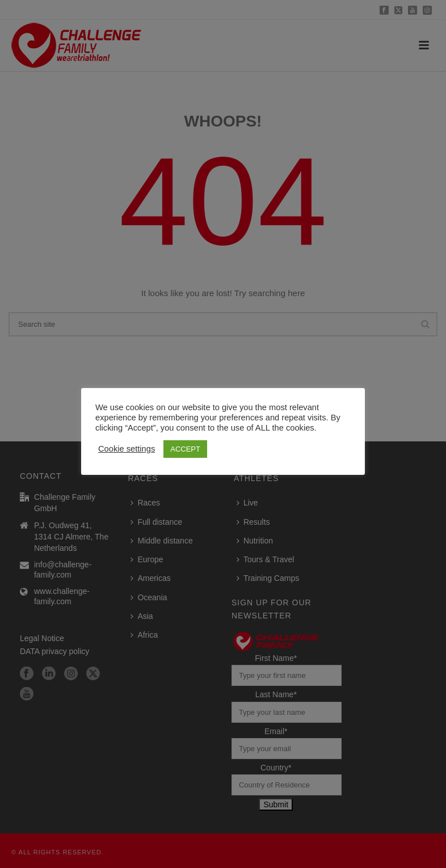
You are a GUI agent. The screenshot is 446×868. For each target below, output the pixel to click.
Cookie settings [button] (127, 449)
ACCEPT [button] (185, 449)
